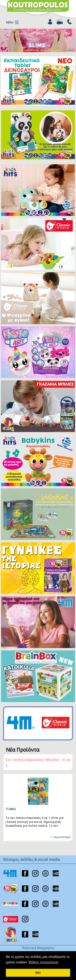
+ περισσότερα (61, 837)
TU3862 (11, 809)
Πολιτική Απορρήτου (38, 948)
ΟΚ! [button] (38, 973)
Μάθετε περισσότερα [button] (43, 962)
